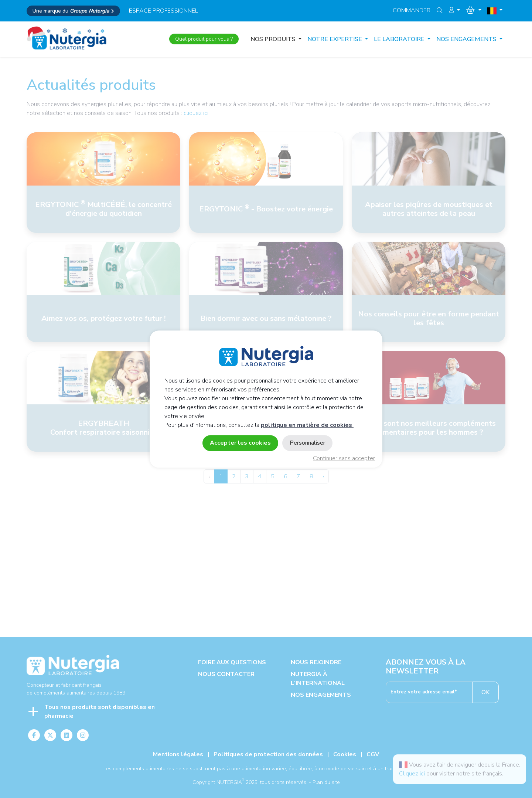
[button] (454, 10)
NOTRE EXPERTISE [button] (335, 39)
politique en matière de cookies (307, 425)
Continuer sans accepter (344, 458)
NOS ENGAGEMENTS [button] (467, 39)
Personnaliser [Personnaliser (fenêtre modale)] (307, 443)
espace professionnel (163, 11)
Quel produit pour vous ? (204, 39)
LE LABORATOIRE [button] (400, 39)
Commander (412, 10)
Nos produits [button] (274, 39)
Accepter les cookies (240, 443)
